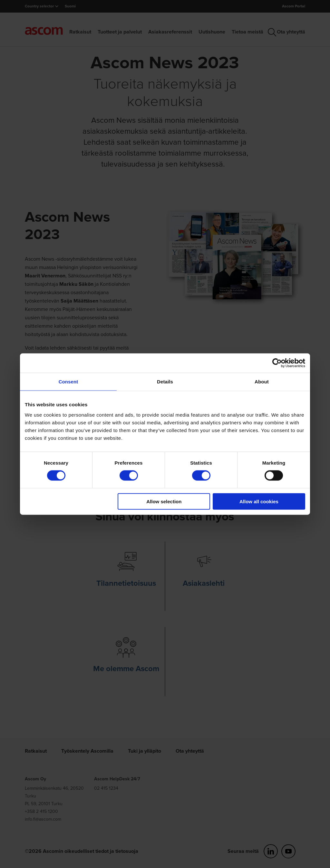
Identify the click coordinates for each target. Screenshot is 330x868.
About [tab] (262, 382)
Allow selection (164, 501)
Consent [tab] (68, 382)
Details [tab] (165, 382)
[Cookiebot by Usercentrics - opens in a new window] (277, 363)
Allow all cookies (259, 501)
